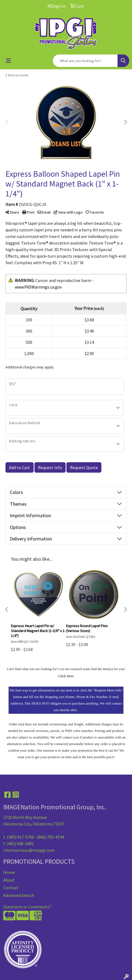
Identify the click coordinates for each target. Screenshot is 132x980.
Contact (11, 888)
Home (9, 872)
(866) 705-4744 (50, 837)
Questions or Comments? (27, 907)
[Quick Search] (85, 61)
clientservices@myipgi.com (29, 850)
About (9, 880)
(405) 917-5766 (20, 837)
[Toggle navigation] (8, 61)
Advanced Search (19, 895)
